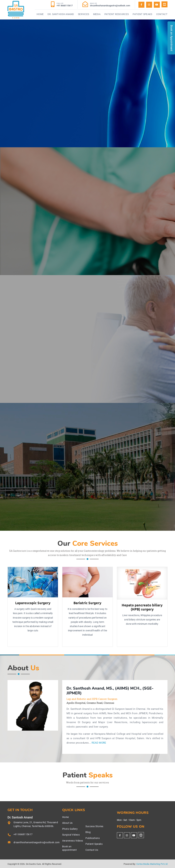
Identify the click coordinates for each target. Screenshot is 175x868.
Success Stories (94, 826)
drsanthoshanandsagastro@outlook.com (37, 842)
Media (97, 14)
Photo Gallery (70, 829)
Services (83, 14)
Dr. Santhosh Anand (61, 14)
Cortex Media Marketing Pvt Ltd (152, 864)
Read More (99, 743)
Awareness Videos (73, 841)
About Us (67, 823)
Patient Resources (117, 14)
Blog (88, 832)
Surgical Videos (71, 835)
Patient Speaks (142, 14)
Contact (162, 14)
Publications (93, 838)
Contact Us (92, 850)
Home (40, 14)
